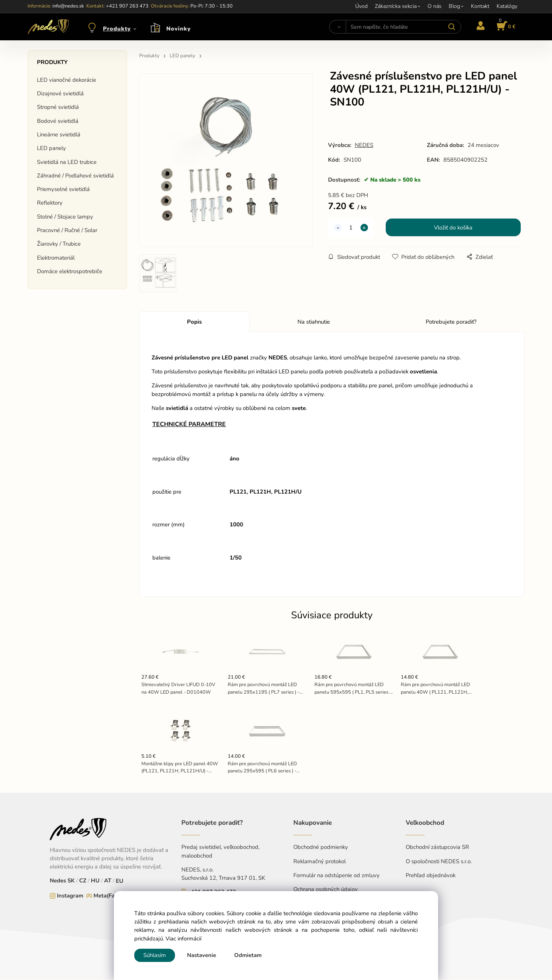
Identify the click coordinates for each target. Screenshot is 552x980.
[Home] (48, 27)
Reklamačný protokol (320, 862)
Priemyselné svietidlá (63, 189)
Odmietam (248, 955)
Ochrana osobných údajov (326, 890)
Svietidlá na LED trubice (67, 162)
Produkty (117, 29)
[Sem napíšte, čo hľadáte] (403, 27)
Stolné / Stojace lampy (65, 217)
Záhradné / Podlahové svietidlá (75, 176)
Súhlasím (155, 955)
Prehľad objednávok (431, 876)
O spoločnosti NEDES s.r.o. (439, 862)
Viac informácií (183, 939)
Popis (194, 323)
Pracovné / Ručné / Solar (67, 230)
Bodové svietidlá (58, 121)
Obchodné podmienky (321, 848)
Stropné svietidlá (58, 107)
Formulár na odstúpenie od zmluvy (337, 876)
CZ (83, 882)
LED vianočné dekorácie (67, 80)
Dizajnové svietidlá (60, 93)
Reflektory (50, 203)
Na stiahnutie (314, 323)
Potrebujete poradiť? (451, 323)
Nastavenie (202, 955)
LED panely (51, 148)
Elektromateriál (56, 258)
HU (95, 882)
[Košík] (505, 27)
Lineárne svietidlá (59, 135)
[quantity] (351, 228)
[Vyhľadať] (338, 27)
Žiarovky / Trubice (59, 244)
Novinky (179, 29)
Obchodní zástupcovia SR (437, 848)
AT (108, 882)
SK (71, 882)
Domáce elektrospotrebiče (70, 271)
